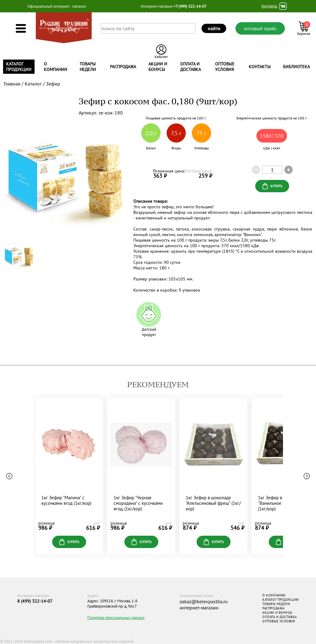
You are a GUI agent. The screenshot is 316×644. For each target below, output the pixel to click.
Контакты (269, 6)
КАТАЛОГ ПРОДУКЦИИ (280, 600)
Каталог (33, 84)
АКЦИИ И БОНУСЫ (277, 613)
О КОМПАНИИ (274, 595)
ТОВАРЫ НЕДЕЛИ (276, 604)
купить (69, 542)
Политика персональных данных (116, 618)
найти (214, 28)
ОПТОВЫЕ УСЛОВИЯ (279, 621)
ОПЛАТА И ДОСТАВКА (279, 617)
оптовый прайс (260, 28)
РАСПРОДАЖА (273, 608)
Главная (12, 84)
